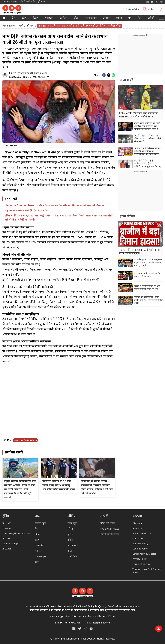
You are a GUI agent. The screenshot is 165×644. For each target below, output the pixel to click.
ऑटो (70, 551)
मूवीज (70, 535)
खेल (76, 18)
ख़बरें (21, 26)
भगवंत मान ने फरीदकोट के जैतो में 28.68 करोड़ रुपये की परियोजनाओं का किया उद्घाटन (148, 151)
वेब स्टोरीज (134, 10)
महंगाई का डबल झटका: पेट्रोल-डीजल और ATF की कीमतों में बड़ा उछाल (148, 300)
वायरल (106, 18)
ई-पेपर (151, 10)
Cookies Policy (140, 549)
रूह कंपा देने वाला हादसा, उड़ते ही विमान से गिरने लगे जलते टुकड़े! (139, 252)
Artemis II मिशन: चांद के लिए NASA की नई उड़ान (148, 275)
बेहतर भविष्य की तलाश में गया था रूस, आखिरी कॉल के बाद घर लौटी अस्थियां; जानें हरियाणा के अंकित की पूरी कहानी (20, 489)
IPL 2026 (7, 523)
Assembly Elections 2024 (25, 440)
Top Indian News (10, 2)
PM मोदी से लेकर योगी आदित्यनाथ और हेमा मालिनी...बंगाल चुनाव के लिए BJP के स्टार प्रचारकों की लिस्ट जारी (148, 164)
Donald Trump (10, 544)
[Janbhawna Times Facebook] (148, 2)
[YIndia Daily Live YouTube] (161, 2)
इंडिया (70, 529)
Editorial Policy (140, 544)
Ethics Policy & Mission (144, 554)
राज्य (37, 540)
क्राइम (119, 18)
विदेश (36, 18)
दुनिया (70, 540)
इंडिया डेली (42, 2)
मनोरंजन (49, 18)
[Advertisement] (140, 192)
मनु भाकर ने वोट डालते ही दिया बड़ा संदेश (26, 211)
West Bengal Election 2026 (16, 534)
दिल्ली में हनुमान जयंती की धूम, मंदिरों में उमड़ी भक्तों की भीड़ (147, 288)
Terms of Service (142, 564)
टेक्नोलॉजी (40, 546)
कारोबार (64, 18)
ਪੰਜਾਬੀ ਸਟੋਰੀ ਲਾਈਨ (28, 2)
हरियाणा (30, 26)
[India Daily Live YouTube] (91, 629)
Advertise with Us (142, 534)
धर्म (130, 18)
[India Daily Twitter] (152, 2)
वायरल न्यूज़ (40, 523)
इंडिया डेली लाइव (107, 523)
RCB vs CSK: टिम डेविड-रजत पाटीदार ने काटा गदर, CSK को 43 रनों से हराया (138, 115)
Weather (7, 529)
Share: (97, 75)
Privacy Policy (140, 559)
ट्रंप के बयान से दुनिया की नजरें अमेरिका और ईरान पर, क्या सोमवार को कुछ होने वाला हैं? (147, 126)
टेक (139, 18)
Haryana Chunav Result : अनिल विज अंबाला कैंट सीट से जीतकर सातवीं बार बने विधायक (55, 206)
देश (14, 18)
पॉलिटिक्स (72, 546)
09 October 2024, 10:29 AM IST (29, 77)
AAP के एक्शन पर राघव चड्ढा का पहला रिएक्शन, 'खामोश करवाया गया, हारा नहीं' (148, 263)
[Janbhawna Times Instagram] (157, 2)
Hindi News (9, 26)
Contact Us (138, 539)
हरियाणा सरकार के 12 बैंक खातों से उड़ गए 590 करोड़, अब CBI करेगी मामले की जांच (59, 485)
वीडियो (151, 18)
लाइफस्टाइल (40, 557)
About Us (137, 529)
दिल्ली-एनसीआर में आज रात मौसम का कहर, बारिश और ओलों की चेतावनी (148, 139)
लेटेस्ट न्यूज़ (72, 523)
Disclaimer (138, 523)
